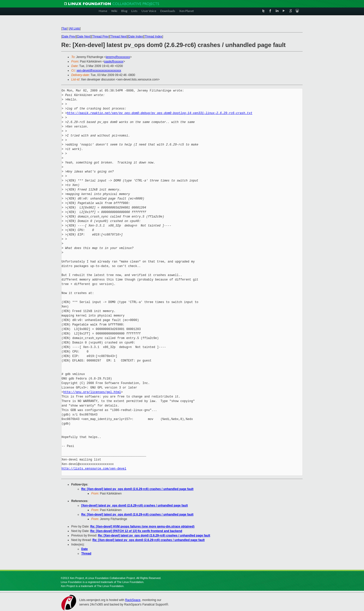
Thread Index (154, 36)
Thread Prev (100, 36)
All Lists (75, 28)
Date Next (84, 36)
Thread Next (118, 36)
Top (64, 28)
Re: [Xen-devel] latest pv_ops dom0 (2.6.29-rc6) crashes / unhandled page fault (137, 489)
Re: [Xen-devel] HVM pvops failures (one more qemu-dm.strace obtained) (142, 526)
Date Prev (69, 36)
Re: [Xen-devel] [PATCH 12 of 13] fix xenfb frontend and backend (136, 531)
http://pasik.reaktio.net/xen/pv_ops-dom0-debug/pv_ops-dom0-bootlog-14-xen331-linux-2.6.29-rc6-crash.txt (160, 113)
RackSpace (133, 600)
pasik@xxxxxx (114, 61)
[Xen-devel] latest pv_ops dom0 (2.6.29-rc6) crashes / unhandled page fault (134, 505)
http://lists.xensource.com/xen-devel (94, 469)
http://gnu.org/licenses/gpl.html (92, 392)
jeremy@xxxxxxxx (118, 57)
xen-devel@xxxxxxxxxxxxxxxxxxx (99, 70)
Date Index (136, 36)
